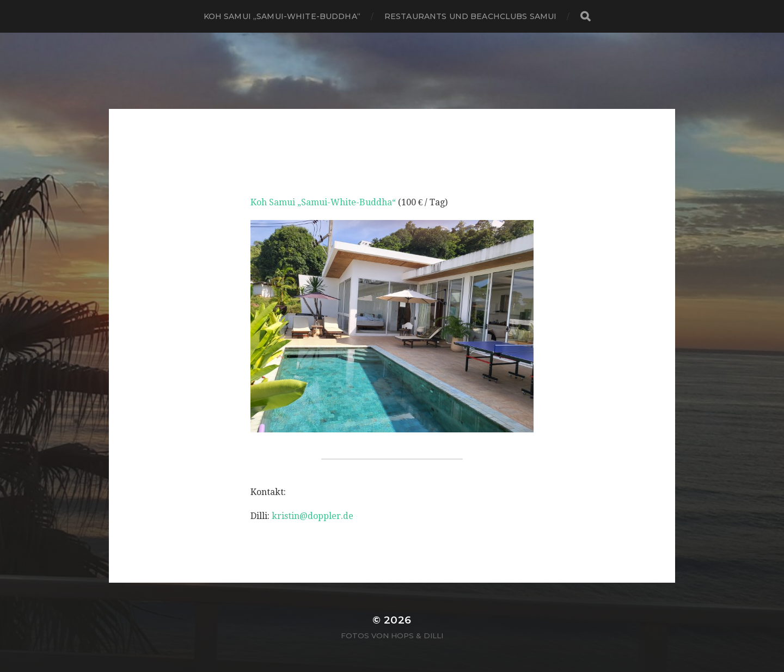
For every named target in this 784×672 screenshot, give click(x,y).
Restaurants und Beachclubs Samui (470, 16)
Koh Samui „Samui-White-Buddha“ (282, 16)
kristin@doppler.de (313, 516)
